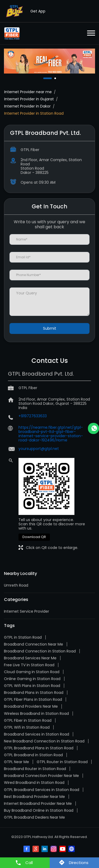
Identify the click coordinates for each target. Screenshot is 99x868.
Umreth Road (16, 585)
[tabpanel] (49, 61)
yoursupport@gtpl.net (39, 449)
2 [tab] (56, 78)
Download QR (34, 537)
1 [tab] (45, 78)
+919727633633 (33, 416)
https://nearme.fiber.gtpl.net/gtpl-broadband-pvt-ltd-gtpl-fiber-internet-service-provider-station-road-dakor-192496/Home (51, 434)
